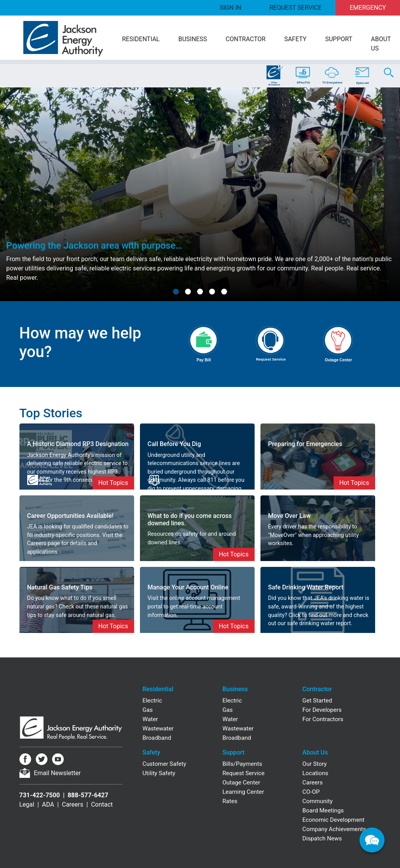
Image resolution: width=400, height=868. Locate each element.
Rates (230, 801)
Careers (72, 804)
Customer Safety (164, 764)
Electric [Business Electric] (232, 701)
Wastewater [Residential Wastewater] (158, 729)
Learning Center (243, 792)
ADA (48, 804)
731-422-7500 (40, 795)
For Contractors (323, 719)
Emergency (368, 8)
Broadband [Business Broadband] (237, 738)
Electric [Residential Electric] (152, 701)
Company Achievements (334, 829)
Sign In (231, 8)
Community (318, 801)
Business (193, 39)
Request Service (295, 8)
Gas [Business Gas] (227, 710)
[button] (176, 292)
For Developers (322, 710)
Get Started (317, 701)
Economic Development (334, 820)
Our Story (315, 764)
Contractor (245, 39)
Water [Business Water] (230, 719)
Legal (27, 804)
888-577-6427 (88, 795)
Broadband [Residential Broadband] (157, 738)
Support (339, 39)
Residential (141, 39)
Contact (102, 804)
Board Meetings (323, 810)
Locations (315, 773)
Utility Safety (159, 773)
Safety (295, 39)
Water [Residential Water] (150, 719)
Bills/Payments (242, 764)
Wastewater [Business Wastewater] (238, 729)
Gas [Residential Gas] (148, 710)
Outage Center (241, 783)
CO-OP (311, 792)
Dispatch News (322, 838)
